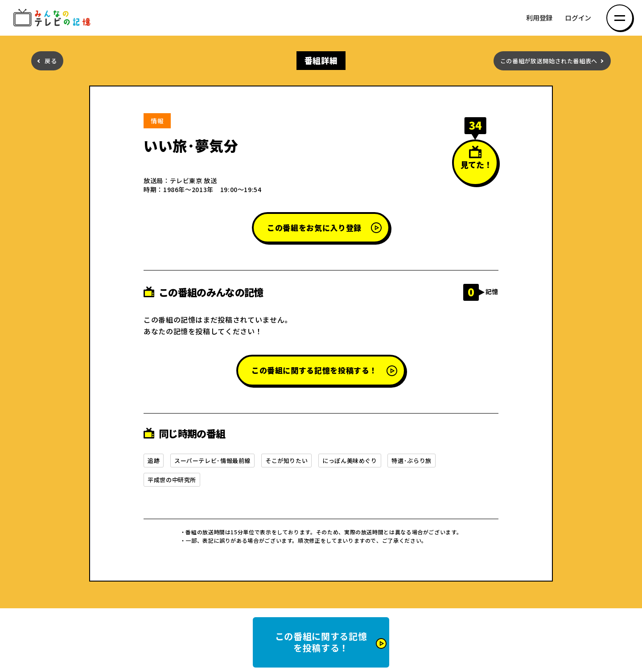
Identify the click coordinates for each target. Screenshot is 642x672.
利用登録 (539, 18)
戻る (51, 61)
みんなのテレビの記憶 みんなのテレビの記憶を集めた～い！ (53, 18)
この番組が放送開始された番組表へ (549, 61)
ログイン (578, 18)
